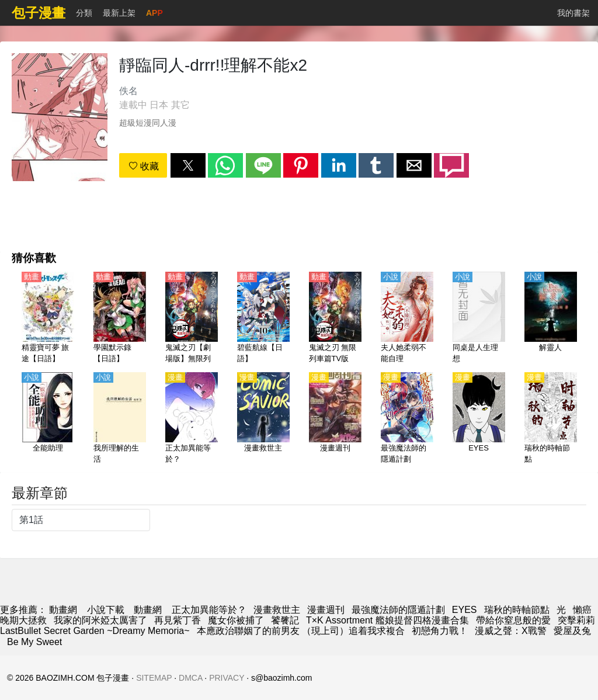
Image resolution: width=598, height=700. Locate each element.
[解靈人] (551, 318)
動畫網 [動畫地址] (148, 610)
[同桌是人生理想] (479, 318)
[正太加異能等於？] (192, 419)
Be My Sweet (34, 642)
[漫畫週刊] (335, 419)
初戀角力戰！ (440, 631)
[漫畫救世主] (263, 419)
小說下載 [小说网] (106, 610)
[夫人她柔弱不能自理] (407, 318)
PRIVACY (227, 678)
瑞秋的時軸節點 (517, 610)
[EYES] (479, 419)
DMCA (190, 678)
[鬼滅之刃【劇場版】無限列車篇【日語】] (192, 318)
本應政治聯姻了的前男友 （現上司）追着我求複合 (301, 631)
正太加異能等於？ (209, 610)
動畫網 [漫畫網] (63, 610)
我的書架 (573, 13)
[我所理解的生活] (120, 419)
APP (154, 13)
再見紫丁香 (178, 620)
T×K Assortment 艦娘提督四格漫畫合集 (387, 620)
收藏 (144, 166)
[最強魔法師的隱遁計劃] (407, 419)
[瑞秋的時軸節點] (551, 419)
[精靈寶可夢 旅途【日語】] (48, 318)
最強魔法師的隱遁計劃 (398, 610)
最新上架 (119, 13)
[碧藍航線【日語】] (263, 318)
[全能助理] (48, 419)
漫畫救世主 (277, 610)
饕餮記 (285, 620)
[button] (188, 165)
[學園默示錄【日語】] (120, 318)
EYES (465, 610)
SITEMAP (154, 678)
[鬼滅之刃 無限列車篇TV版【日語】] (335, 318)
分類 (84, 13)
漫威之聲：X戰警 (511, 631)
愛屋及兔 (572, 631)
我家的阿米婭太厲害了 (100, 620)
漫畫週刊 (326, 610)
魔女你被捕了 (236, 620)
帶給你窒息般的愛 (513, 620)
